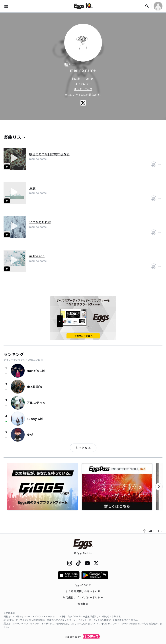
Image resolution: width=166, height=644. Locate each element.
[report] (73, 64)
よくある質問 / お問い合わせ (83, 591)
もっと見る (83, 448)
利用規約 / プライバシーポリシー (83, 597)
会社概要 (83, 604)
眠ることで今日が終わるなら (49, 154)
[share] (67, 64)
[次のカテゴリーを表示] (159, 487)
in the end (37, 256)
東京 (32, 188)
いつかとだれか (40, 222)
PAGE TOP (153, 531)
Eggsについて (83, 585)
